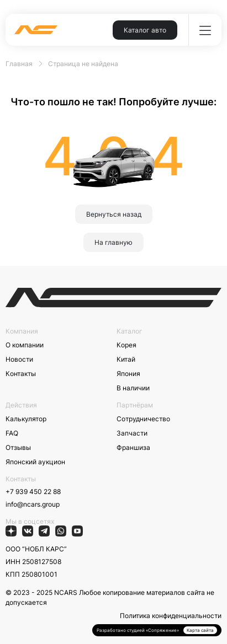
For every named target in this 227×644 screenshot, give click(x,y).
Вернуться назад (114, 214)
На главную (113, 242)
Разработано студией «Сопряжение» (138, 630)
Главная (19, 64)
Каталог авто (145, 30)
